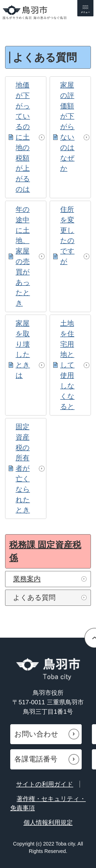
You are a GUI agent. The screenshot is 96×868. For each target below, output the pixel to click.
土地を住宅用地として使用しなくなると (67, 365)
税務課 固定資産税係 (45, 551)
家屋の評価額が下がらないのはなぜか (67, 127)
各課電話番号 (36, 759)
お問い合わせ (36, 734)
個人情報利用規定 (48, 822)
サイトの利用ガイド (45, 784)
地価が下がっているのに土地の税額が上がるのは (23, 137)
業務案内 (27, 579)
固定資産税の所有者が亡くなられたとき (23, 468)
